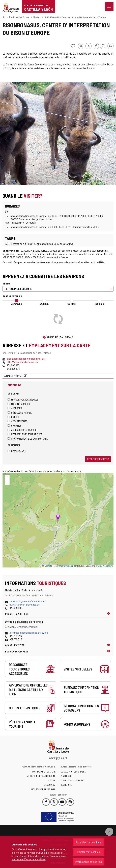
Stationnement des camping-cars (28, 439)
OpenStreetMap (66, 566)
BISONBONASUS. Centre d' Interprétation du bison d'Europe (75, 17)
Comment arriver (13, 376)
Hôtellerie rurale (20, 412)
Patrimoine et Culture (19, 17)
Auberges (15, 408)
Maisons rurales (19, 404)
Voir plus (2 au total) (60, 337)
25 (44, 304)
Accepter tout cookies (88, 842)
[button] (7, 477)
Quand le (15, 645)
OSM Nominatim (105, 566)
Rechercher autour (98, 459)
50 (72, 304)
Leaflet (47, 566)
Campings (14, 425)
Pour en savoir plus (17, 614)
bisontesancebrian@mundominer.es (26, 359)
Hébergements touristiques (25, 434)
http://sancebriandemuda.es (25, 604)
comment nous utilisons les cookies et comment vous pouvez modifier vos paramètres (39, 858)
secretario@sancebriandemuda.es (28, 601)
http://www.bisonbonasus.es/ (23, 362)
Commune (16, 304)
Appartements (17, 421)
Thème (7, 283)
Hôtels (13, 417)
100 (100, 304)
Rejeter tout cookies (88, 852)
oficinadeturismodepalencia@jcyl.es (29, 633)
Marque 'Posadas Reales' (23, 399)
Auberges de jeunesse (22, 430)
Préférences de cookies (89, 862)
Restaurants (17, 451)
